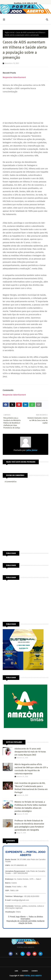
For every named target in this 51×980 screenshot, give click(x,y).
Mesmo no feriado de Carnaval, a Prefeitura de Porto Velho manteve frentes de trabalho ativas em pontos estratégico (30, 806)
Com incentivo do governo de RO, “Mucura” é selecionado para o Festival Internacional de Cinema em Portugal (31, 788)
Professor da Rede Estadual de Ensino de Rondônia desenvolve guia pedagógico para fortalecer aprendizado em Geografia (29, 825)
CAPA (16, 971)
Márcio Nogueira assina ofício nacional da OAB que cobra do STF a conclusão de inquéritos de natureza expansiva (31, 769)
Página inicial (10, 32)
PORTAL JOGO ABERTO (33, 976)
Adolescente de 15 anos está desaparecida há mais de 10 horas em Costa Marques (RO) (30, 752)
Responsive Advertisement (14, 77)
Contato (25, 971)
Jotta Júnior (32, 450)
